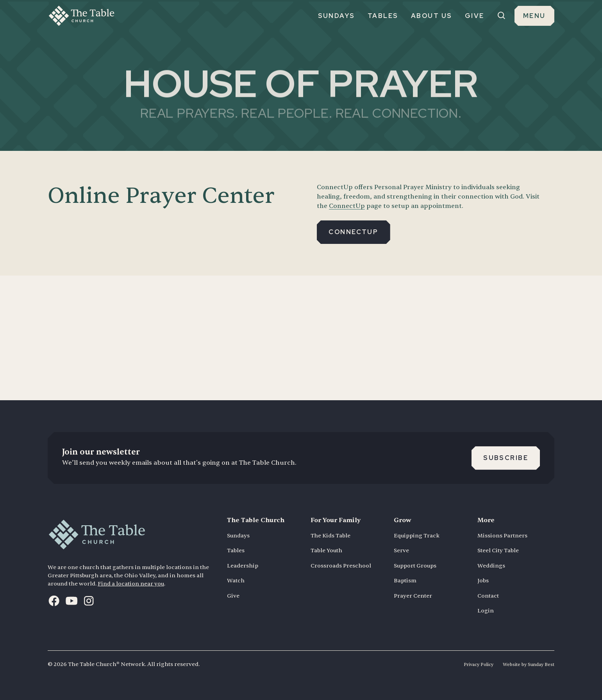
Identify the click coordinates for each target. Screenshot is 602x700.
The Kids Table (330, 536)
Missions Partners (502, 536)
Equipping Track (417, 536)
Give (233, 596)
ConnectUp (347, 206)
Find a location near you (131, 584)
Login (486, 611)
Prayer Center (413, 596)
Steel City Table (498, 551)
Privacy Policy (479, 665)
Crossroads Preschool (341, 566)
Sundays (238, 536)
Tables (236, 551)
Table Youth (326, 551)
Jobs (483, 581)
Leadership (243, 566)
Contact (488, 596)
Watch (236, 581)
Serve (401, 551)
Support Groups (415, 566)
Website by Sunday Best (529, 665)
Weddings (491, 566)
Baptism (405, 581)
